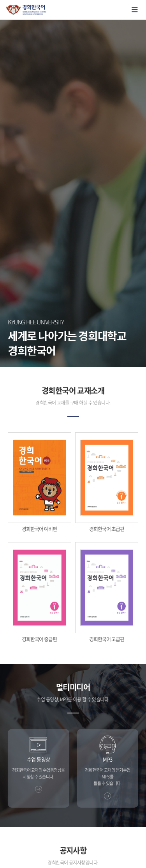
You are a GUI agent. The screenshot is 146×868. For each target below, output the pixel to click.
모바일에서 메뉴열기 (135, 10)
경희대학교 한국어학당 (26, 10)
